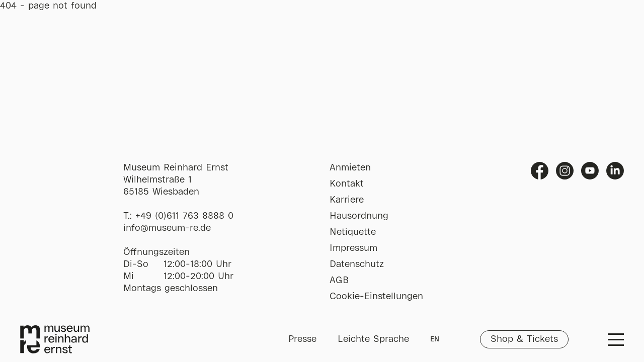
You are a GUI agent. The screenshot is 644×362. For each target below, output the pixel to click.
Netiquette (353, 232)
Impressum (353, 248)
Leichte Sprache (373, 339)
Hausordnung (359, 216)
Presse (302, 339)
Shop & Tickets (524, 339)
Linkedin (615, 171)
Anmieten (350, 168)
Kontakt (347, 184)
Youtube (590, 171)
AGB (339, 281)
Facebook (540, 171)
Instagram (565, 171)
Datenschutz (357, 264)
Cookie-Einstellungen (376, 297)
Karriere (347, 200)
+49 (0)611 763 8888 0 (184, 216)
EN (435, 339)
